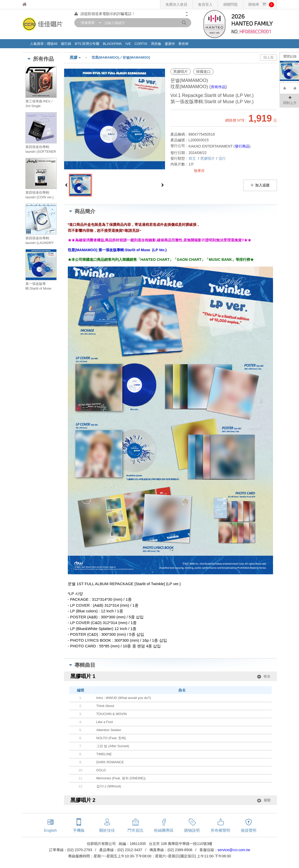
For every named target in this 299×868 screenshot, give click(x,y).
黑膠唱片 (208, 158)
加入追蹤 (260, 185)
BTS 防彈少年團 (87, 44)
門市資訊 (135, 830)
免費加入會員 (176, 4)
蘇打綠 (66, 44)
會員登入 (205, 4)
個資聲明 (249, 830)
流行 (222, 158)
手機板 (79, 830)
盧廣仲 (170, 44)
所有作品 (218, 87)
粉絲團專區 (164, 830)
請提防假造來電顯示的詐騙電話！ (105, 14)
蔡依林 (184, 44)
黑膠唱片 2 (170, 800)
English (50, 830)
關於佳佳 (107, 830)
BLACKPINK (112, 44)
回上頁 (268, 57)
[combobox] (90, 23)
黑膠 (81, 58)
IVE (128, 44)
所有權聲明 (220, 830)
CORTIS (141, 44)
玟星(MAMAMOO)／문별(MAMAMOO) (121, 57)
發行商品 (242, 146)
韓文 (193, 158)
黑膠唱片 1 (170, 676)
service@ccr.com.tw (234, 850)
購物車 (261, 5)
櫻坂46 (52, 44)
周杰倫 (156, 44)
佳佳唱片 (34, 5)
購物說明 (192, 830)
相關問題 (230, 4)
